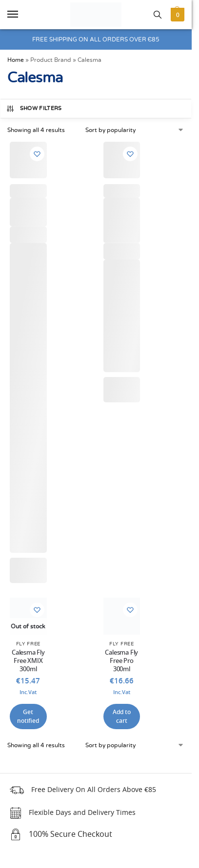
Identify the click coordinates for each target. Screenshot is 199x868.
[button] (176, 15)
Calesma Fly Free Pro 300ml (121, 661)
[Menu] (22, 15)
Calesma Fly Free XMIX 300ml (28, 661)
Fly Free (29, 644)
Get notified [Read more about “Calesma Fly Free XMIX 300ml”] (28, 717)
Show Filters (34, 109)
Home (16, 60)
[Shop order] (135, 130)
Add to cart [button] (122, 717)
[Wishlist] (37, 154)
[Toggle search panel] (158, 15)
